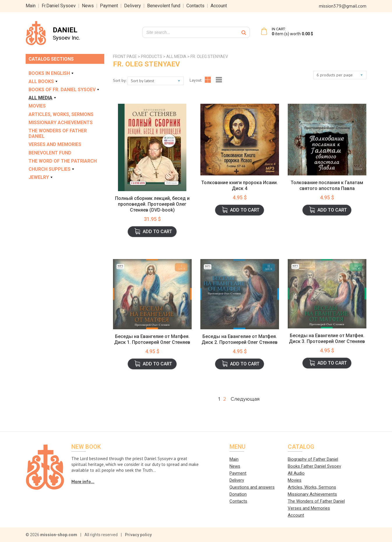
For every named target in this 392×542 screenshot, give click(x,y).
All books (44, 81)
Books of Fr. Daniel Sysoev (64, 90)
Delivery (133, 6)
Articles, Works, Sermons (61, 114)
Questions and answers (252, 487)
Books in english (52, 73)
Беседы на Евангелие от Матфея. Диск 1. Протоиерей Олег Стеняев (152, 339)
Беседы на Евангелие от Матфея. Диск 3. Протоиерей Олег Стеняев (327, 338)
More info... (83, 482)
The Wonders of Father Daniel (58, 133)
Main (31, 6)
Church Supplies (52, 169)
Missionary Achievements (61, 123)
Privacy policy (138, 535)
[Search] (244, 32)
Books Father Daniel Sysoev (314, 466)
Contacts (195, 6)
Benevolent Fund (50, 153)
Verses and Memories (55, 144)
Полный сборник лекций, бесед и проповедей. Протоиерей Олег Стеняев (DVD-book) (152, 204)
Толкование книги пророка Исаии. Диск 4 (240, 185)
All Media (43, 98)
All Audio (296, 473)
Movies (37, 106)
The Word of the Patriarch (63, 161)
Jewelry (41, 177)
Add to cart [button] (157, 232)
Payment (109, 6)
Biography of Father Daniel (313, 459)
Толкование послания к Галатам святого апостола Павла (327, 185)
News (88, 6)
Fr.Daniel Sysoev (59, 6)
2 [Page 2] (225, 399)
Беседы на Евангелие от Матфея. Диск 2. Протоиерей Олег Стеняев (240, 339)
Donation (238, 494)
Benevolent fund (164, 6)
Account (219, 6)
